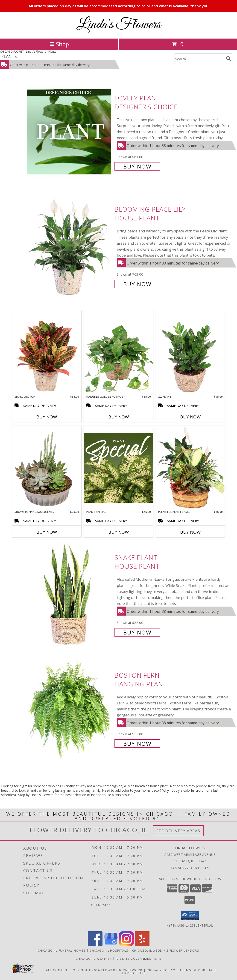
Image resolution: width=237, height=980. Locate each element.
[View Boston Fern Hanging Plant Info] (70, 709)
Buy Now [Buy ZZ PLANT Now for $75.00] (190, 417)
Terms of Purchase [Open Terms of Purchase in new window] (198, 970)
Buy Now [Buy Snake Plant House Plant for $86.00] (137, 632)
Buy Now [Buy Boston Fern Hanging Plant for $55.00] (137, 744)
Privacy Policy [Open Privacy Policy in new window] (161, 970)
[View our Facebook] (95, 945)
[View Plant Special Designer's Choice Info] (119, 468)
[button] (190, 916)
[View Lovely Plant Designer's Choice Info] (70, 132)
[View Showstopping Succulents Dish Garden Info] (47, 468)
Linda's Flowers (118, 25)
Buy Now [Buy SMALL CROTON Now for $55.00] (47, 417)
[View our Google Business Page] (111, 945)
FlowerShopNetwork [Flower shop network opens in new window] (122, 970)
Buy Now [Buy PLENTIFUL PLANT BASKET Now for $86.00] (190, 532)
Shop (59, 44)
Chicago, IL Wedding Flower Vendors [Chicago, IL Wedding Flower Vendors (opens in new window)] (166, 950)
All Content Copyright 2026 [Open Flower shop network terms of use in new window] (73, 970)
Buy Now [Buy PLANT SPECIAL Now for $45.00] (119, 532)
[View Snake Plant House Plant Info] (70, 594)
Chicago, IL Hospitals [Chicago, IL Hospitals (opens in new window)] (109, 950)
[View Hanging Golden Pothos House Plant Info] (119, 352)
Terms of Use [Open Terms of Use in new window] (133, 973)
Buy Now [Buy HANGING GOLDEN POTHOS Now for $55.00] (119, 417)
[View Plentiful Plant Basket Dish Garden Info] (190, 468)
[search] (228, 59)
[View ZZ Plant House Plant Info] (190, 352)
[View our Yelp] (142, 945)
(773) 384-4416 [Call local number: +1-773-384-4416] (196, 868)
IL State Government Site (139, 958)
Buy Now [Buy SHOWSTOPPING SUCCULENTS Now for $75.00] (47, 532)
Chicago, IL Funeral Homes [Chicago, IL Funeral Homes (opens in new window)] (62, 950)
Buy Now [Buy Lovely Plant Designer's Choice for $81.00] (137, 166)
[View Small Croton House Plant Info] (47, 352)
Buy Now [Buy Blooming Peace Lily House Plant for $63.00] (137, 284)
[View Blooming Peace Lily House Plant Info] (70, 246)
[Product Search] (199, 59)
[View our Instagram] (126, 945)
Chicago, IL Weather (94, 958)
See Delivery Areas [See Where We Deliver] (178, 831)
